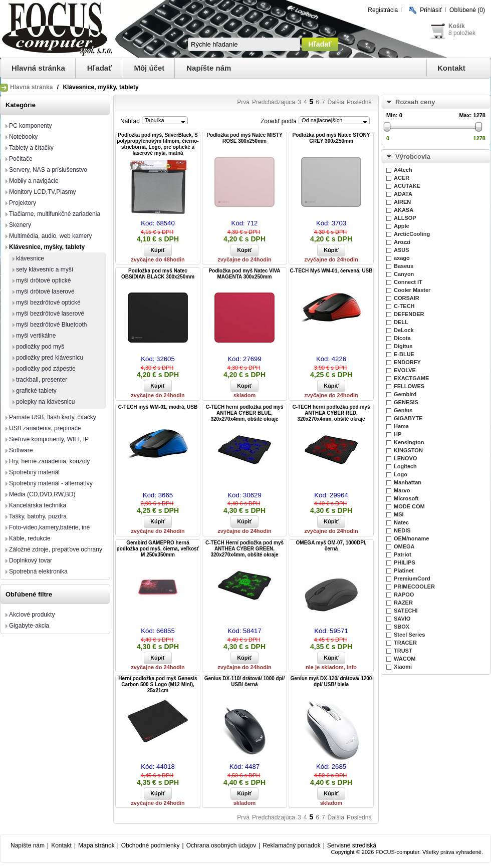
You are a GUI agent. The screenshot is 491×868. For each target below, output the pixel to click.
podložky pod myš (40, 347)
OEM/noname (411, 538)
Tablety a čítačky (31, 148)
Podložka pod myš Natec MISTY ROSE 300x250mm (244, 138)
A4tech (403, 170)
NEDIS (402, 530)
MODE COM (409, 506)
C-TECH (404, 306)
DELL (401, 322)
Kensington (409, 442)
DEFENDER (409, 314)
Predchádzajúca (274, 102)
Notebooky (23, 137)
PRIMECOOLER (414, 587)
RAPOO (404, 595)
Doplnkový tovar (31, 560)
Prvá (243, 102)
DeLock (404, 330)
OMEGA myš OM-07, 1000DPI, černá (331, 546)
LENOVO (405, 458)
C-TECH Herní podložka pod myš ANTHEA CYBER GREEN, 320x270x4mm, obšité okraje (244, 549)
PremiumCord (412, 578)
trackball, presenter (42, 380)
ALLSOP (405, 218)
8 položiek (462, 33)
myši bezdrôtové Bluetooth (51, 325)
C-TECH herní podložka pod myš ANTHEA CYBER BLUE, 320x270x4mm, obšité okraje (244, 413)
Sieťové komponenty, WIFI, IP (49, 439)
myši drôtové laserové (45, 292)
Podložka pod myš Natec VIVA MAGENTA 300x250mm (244, 274)
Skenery (20, 225)
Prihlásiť (431, 10)
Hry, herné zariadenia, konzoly (49, 461)
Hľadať (100, 68)
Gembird (405, 394)
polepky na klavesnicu (45, 402)
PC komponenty (30, 126)
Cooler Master (412, 290)
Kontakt (451, 68)
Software (21, 450)
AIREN (402, 202)
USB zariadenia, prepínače (45, 428)
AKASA (404, 210)
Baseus (404, 266)
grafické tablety (36, 391)
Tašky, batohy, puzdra (38, 516)
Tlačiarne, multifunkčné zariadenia (55, 214)
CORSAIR (407, 298)
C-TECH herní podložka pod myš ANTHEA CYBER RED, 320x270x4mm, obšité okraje (331, 413)
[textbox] (244, 44)
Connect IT (408, 282)
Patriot (403, 554)
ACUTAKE (407, 186)
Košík (457, 26)
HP (398, 434)
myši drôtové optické (43, 280)
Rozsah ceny (415, 102)
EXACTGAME (411, 378)
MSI (399, 514)
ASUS (402, 250)
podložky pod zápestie (46, 369)
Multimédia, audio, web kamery (50, 236)
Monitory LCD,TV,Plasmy (43, 192)
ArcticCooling (412, 234)
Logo (401, 474)
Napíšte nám (209, 68)
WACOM (405, 659)
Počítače (21, 159)
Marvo (402, 490)
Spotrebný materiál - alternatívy (51, 483)
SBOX (402, 627)
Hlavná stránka (38, 68)
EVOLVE (405, 370)
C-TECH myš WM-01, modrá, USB (158, 407)
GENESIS (406, 402)
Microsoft (406, 498)
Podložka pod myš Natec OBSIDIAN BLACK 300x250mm (158, 274)
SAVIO (402, 619)
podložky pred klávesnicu (50, 358)
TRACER (405, 643)
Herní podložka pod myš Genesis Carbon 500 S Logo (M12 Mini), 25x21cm (158, 684)
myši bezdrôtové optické (48, 303)
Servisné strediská (352, 845)
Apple (402, 226)
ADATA (403, 194)
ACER (402, 178)
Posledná (359, 102)
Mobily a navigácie (34, 181)
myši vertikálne (36, 336)
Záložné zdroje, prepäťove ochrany (56, 549)
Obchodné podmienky (151, 845)
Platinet (404, 570)
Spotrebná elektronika (38, 571)
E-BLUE (404, 354)
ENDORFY (407, 362)
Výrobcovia (413, 157)
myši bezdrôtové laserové (50, 314)
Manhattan (408, 482)
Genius (403, 410)
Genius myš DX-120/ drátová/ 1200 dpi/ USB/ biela (331, 681)
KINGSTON (408, 450)
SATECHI (406, 611)
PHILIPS (405, 562)
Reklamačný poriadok (291, 845)
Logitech (405, 466)
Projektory (23, 203)
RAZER (403, 603)
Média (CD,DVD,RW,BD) (42, 494)
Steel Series (409, 635)
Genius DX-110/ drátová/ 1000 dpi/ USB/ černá (245, 681)
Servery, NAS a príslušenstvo (48, 170)
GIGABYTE (408, 418)
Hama (401, 426)
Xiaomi (403, 667)
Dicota (402, 338)
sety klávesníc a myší (45, 269)
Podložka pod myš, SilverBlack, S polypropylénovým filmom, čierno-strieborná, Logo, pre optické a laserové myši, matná (158, 144)
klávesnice (30, 258)
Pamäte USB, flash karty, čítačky (53, 417)
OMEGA (404, 546)
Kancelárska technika (38, 505)
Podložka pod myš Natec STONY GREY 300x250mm (331, 138)
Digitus (403, 346)
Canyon (404, 274)
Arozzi (402, 242)
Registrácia (383, 10)
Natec (401, 522)
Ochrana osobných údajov (221, 845)
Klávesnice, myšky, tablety (47, 247)
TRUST (403, 651)
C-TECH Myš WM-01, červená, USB (331, 271)
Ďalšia (336, 102)
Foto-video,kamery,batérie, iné (49, 527)
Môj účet (149, 68)
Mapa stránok (96, 845)
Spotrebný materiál (34, 472)
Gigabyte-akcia (29, 626)
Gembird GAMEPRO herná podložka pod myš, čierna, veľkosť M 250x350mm (158, 549)
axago (402, 258)
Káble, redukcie (30, 538)
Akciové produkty (32, 615)
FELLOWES (409, 386)
